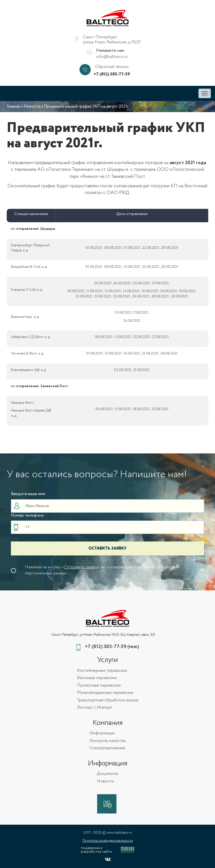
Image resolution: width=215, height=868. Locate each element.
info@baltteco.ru (112, 57)
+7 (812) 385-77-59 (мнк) (112, 647)
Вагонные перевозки (97, 678)
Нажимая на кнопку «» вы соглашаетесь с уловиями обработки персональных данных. (101, 570)
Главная (13, 107)
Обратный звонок (112, 67)
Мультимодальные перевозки (105, 693)
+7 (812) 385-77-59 (112, 74)
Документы (107, 774)
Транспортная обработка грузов (108, 700)
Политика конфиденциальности (108, 841)
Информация (102, 733)
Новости (32, 107)
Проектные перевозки (99, 686)
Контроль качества (108, 741)
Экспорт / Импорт (95, 708)
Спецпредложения (107, 748)
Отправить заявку (81, 567)
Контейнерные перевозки (102, 671)
